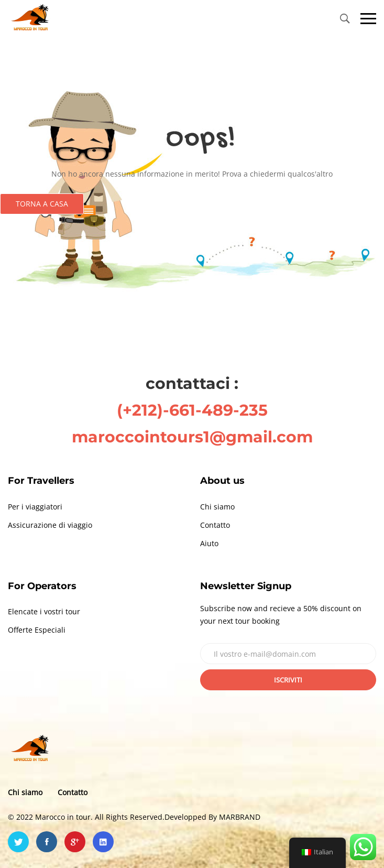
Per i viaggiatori (35, 507)
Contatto (215, 525)
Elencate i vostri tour (44, 611)
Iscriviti (288, 680)
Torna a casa (42, 204)
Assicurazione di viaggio (50, 525)
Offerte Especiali (37, 630)
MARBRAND (240, 817)
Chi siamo (217, 507)
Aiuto (209, 543)
